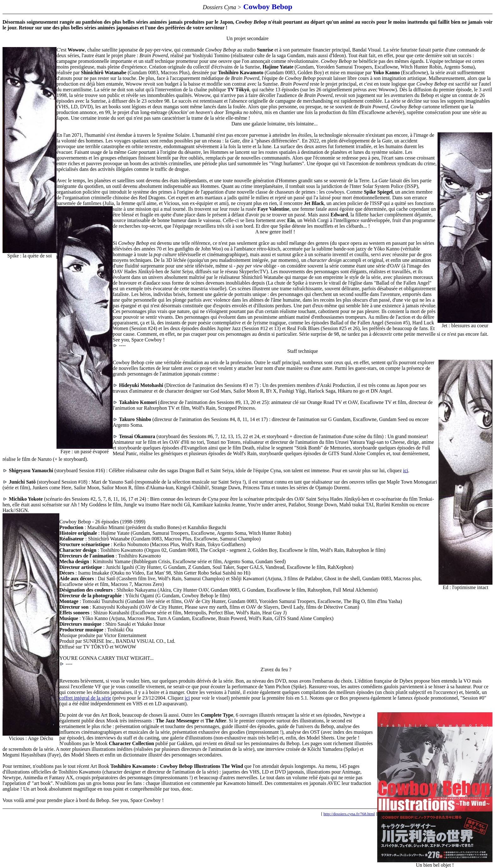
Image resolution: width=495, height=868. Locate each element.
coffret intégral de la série (85, 698)
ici (406, 470)
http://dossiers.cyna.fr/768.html (349, 814)
